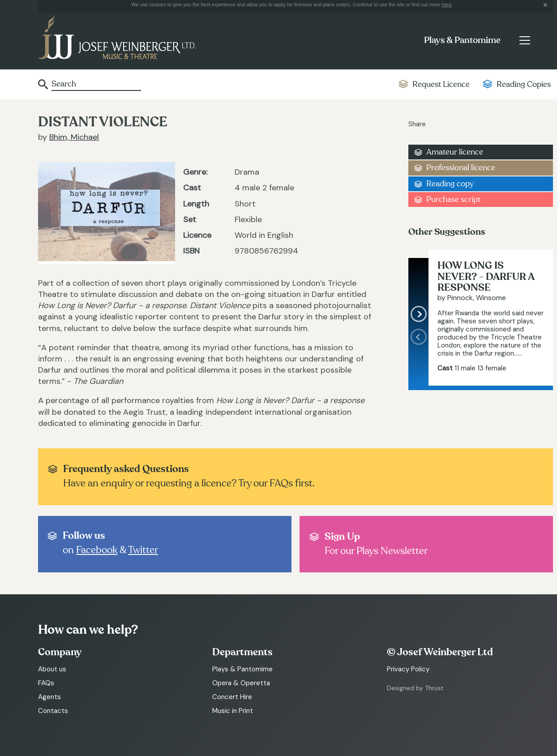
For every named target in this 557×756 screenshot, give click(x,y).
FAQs (46, 683)
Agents (49, 697)
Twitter (143, 550)
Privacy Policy (408, 669)
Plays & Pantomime (462, 40)
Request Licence (441, 84)
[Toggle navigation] (525, 40)
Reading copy (450, 184)
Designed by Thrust (415, 688)
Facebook (97, 550)
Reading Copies (524, 84)
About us (52, 669)
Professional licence (461, 168)
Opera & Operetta (241, 683)
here (447, 4)
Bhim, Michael (74, 137)
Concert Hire (232, 697)
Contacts (53, 711)
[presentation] (418, 357)
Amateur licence (455, 152)
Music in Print (233, 711)
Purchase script (453, 200)
